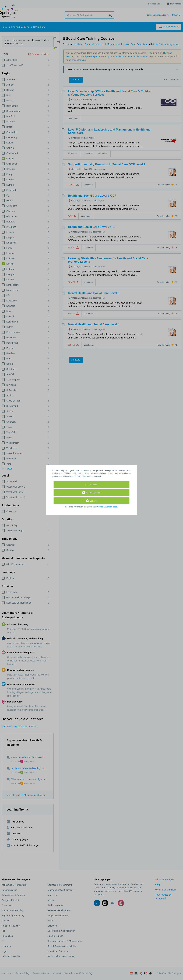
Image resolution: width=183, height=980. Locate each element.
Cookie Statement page (107, 507)
